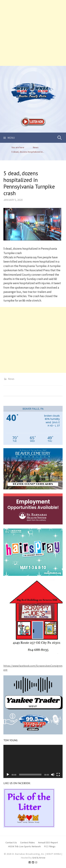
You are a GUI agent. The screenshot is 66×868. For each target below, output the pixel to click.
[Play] (8, 775)
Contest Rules (27, 842)
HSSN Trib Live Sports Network (24, 846)
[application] (33, 761)
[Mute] (53, 775)
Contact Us (11, 842)
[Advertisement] (33, 33)
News (11, 379)
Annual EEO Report (48, 842)
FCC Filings (50, 846)
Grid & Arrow (39, 858)
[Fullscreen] (58, 775)
